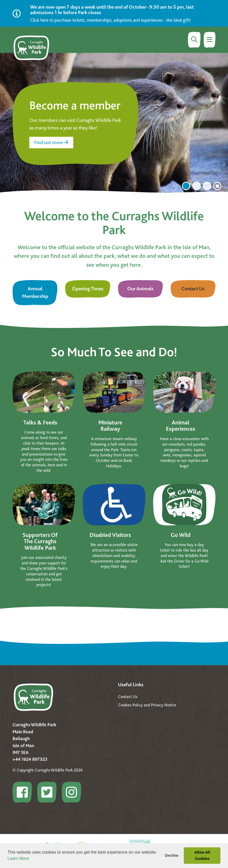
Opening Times (88, 289)
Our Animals (140, 289)
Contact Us (193, 289)
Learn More (18, 858)
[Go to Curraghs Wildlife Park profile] (24, 792)
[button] (31, 859)
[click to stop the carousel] (218, 186)
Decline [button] (172, 855)
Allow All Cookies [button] (202, 855)
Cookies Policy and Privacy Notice (147, 705)
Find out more (51, 142)
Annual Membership (35, 292)
